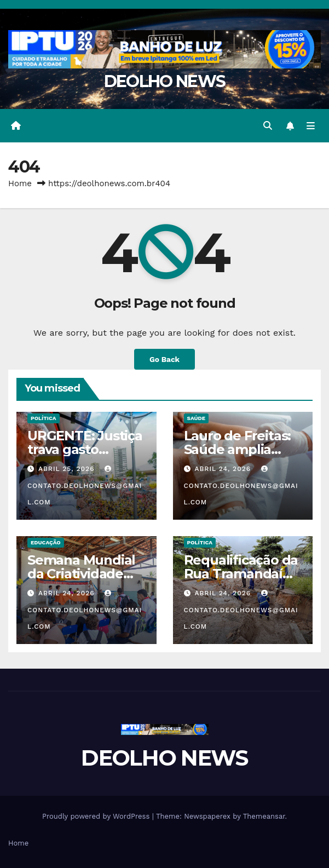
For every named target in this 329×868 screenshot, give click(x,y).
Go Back (164, 359)
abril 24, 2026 (224, 469)
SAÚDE (197, 418)
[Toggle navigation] (311, 126)
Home (20, 183)
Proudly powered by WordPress (97, 816)
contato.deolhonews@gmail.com (85, 486)
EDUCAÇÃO (46, 542)
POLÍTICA (44, 418)
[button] (268, 126)
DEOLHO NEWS (164, 81)
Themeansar (264, 816)
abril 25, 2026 (68, 469)
